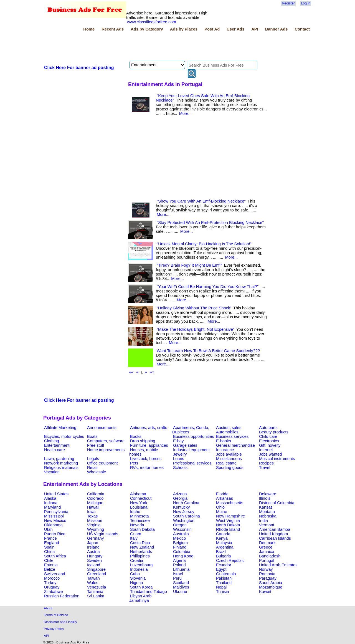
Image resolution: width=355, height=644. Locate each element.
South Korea (141, 587)
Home (89, 29)
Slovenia (138, 578)
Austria (93, 552)
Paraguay (268, 578)
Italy (134, 538)
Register (288, 3)
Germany (95, 538)
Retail (92, 468)
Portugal (267, 560)
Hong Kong (183, 556)
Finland (180, 547)
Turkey (50, 583)
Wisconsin (182, 529)
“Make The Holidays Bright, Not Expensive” (196, 329)
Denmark (267, 543)
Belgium (180, 543)
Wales (93, 583)
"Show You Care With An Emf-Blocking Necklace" (201, 201)
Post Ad (212, 29)
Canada (223, 534)
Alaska (50, 498)
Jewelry (180, 454)
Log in (306, 3)
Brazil (221, 552)
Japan (93, 543)
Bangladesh (270, 556)
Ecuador (224, 565)
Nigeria (136, 583)
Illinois (265, 498)
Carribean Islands (275, 538)
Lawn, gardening (59, 459)
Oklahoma (53, 525)
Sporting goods (230, 468)
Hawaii (93, 507)
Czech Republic (230, 560)
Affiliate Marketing (60, 428)
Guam (136, 534)
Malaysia (224, 543)
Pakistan (224, 578)
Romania (267, 574)
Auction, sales (229, 428)
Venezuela (97, 587)
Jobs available (229, 454)
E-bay (178, 441)
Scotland (181, 583)
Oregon (180, 525)
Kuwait (265, 592)
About (48, 608)
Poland (179, 565)
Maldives (181, 587)
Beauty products (274, 432)
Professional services (192, 463)
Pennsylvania (56, 512)
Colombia (182, 552)
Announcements (102, 428)
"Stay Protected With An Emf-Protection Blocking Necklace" (210, 223)
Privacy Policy (54, 629)
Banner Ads (277, 29)
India (263, 521)
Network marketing (61, 463)
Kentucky (181, 507)
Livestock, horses (146, 459)
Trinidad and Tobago (149, 592)
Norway (266, 569)
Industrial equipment (191, 450)
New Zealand (142, 547)
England (52, 543)
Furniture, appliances (149, 445)
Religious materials (61, 468)
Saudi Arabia (271, 583)
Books (136, 436)
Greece (266, 547)
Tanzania (95, 592)
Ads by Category (147, 29)
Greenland (97, 574)
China (49, 552)
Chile (49, 560)
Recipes (266, 463)
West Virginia (228, 521)
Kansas (266, 507)
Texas (92, 516)
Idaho (135, 512)
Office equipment (102, 463)
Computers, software (106, 441)
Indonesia (139, 569)
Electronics (269, 441)
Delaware (268, 494)
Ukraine (180, 592)
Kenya (222, 538)
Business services (232, 436)
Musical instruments (277, 459)
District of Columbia (277, 503)
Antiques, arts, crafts (149, 428)
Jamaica (267, 552)
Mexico (179, 538)
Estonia (51, 565)
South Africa (55, 556)
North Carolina (186, 503)
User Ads (235, 29)
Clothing (52, 441)
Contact (302, 29)
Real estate (226, 463)
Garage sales (185, 445)
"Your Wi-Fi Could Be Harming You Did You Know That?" (208, 287)
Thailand (224, 583)
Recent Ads (113, 29)
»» (152, 372)
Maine (222, 512)
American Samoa (275, 529)
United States (56, 494)
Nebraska (268, 516)
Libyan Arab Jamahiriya (140, 598)
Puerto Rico (55, 534)
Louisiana (139, 507)
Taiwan (93, 578)
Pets (134, 463)
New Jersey (184, 512)
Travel (265, 468)
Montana (267, 512)
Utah (48, 529)
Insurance (225, 450)
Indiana (51, 503)
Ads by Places (184, 29)
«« (131, 372)
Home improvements (106, 450)
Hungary (95, 556)
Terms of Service (56, 615)
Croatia (137, 560)
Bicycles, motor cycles (64, 436)
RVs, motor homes (147, 468)
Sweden (94, 560)
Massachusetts (230, 503)
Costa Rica (140, 543)
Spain (49, 547)
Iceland (94, 565)
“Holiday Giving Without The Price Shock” (194, 308)
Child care (268, 436)
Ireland (93, 547)
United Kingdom (273, 534)
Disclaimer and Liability (60, 622)
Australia (181, 534)
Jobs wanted (270, 454)
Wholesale (97, 472)
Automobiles (227, 432)
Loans (179, 459)
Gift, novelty (270, 445)
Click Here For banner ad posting (79, 68)
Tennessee (140, 521)
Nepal (221, 587)
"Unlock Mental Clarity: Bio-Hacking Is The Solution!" (204, 244)
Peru (177, 578)
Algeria (179, 560)
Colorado (95, 498)
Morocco (52, 578)
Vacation (52, 472)
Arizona (180, 494)
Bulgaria (224, 556)
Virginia (94, 525)
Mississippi (54, 516)
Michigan (95, 503)
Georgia (180, 498)
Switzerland (55, 574)
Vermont (267, 525)
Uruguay (52, 587)
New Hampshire (230, 516)
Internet (266, 450)
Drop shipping (143, 441)
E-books (224, 441)
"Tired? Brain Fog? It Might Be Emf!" (189, 265)
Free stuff (96, 445)
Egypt (221, 569)
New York (139, 503)
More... (186, 113)
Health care (54, 450)
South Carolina (187, 516)
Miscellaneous (229, 459)
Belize (50, 569)
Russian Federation (62, 596)
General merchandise (235, 445)
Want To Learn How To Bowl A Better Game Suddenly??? (208, 351)
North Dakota (228, 525)
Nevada (137, 525)
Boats (92, 436)
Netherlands (141, 552)
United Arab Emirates (278, 565)
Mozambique (271, 587)
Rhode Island (228, 529)
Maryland (52, 507)
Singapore (96, 569)
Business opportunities (193, 436)
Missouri (95, 521)
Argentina (225, 547)
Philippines (140, 556)
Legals (93, 459)
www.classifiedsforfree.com (152, 22)
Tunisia (223, 592)
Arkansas (225, 498)
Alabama (138, 494)
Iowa (91, 512)
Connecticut (141, 498)
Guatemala (226, 574)
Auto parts (268, 428)
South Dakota (142, 529)
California (96, 494)
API (255, 29)
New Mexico (55, 521)
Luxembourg (141, 565)
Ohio (220, 507)
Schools (180, 468)
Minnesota (140, 516)
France (50, 538)
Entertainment (57, 445)
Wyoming (96, 529)
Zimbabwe (54, 592)
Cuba (135, 574)
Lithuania (181, 569)
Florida (222, 494)
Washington (184, 521)
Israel (178, 574)
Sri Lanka (96, 596)
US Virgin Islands (103, 534)
